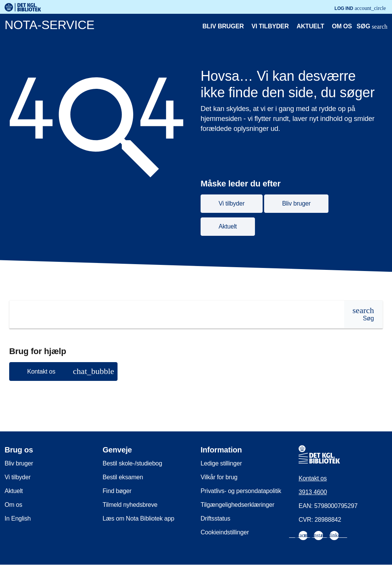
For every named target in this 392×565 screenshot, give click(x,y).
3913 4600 (313, 492)
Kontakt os (313, 478)
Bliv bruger (223, 26)
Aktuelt (310, 26)
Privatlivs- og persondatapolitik (241, 491)
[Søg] (363, 314)
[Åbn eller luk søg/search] (372, 27)
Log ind (360, 8)
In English (18, 518)
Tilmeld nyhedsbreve (130, 505)
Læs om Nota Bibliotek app (138, 518)
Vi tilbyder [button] (232, 203)
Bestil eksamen (123, 477)
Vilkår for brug (219, 477)
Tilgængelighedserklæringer (238, 505)
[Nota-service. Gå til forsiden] (167, 26)
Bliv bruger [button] (296, 203)
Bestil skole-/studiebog (132, 463)
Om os (342, 26)
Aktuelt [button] (228, 226)
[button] (63, 371)
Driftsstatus (216, 518)
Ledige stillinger (221, 463)
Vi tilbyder (270, 26)
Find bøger (117, 491)
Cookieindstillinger (225, 532)
